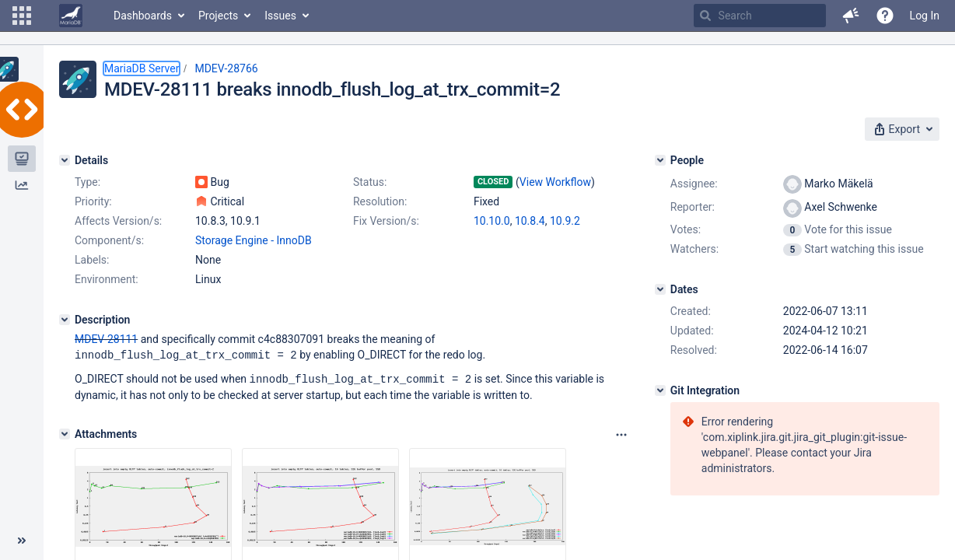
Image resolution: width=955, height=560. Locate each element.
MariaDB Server (142, 68)
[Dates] (660, 289)
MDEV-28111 (106, 339)
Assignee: (694, 184)
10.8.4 (530, 221)
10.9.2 (565, 221)
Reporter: (693, 207)
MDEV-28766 (226, 68)
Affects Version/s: (118, 221)
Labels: (92, 260)
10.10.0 (492, 221)
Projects (218, 16)
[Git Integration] (660, 390)
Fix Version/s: (386, 221)
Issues (280, 16)
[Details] (65, 160)
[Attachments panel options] (621, 433)
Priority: (93, 201)
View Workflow (555, 182)
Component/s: (109, 240)
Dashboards (143, 16)
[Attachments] (65, 432)
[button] (22, 16)
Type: (87, 182)
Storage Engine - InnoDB (254, 240)
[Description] (65, 320)
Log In (925, 16)
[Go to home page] (71, 16)
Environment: (107, 279)
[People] (660, 160)
